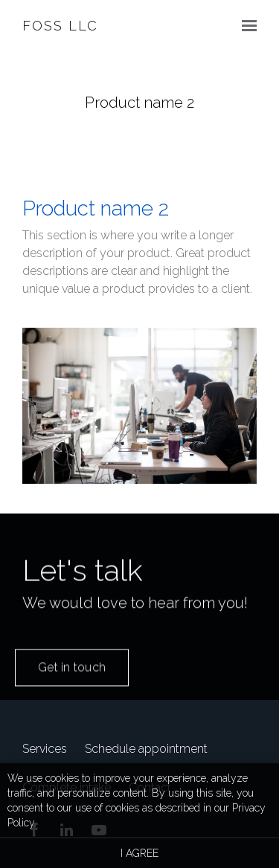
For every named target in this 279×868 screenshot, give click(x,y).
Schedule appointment (146, 749)
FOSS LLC (60, 26)
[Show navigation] (246, 26)
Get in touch (72, 680)
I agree (139, 853)
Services (45, 749)
